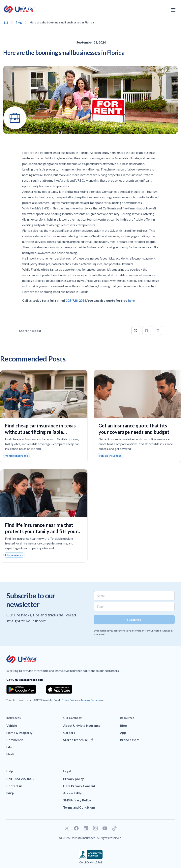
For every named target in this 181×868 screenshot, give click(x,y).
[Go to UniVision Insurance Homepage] (19, 9)
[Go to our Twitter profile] (67, 828)
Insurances (14, 718)
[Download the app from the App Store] (59, 689)
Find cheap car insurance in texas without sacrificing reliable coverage (40, 432)
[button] (136, 331)
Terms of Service (90, 700)
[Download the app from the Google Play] (21, 689)
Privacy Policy (69, 700)
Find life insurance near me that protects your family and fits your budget (41, 531)
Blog (19, 22)
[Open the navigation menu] (173, 10)
